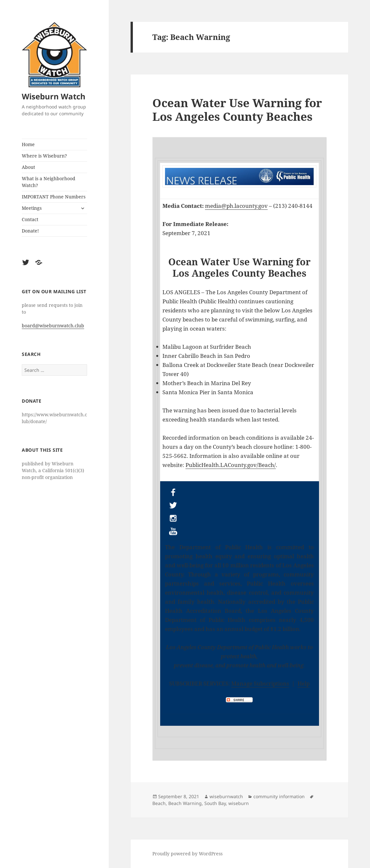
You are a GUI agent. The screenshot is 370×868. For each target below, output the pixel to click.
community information (279, 796)
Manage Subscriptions (260, 683)
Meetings (32, 208)
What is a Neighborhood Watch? (49, 182)
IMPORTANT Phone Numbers (54, 197)
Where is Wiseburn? (44, 156)
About (28, 167)
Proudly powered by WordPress (187, 854)
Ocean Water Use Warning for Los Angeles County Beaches (237, 110)
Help (304, 683)
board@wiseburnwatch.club (53, 326)
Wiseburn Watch (54, 96)
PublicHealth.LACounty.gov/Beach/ (231, 465)
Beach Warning (185, 803)
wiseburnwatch (226, 796)
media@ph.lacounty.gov (236, 206)
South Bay (215, 803)
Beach (159, 803)
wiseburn (239, 803)
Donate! (30, 231)
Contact (30, 219)
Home (28, 144)
